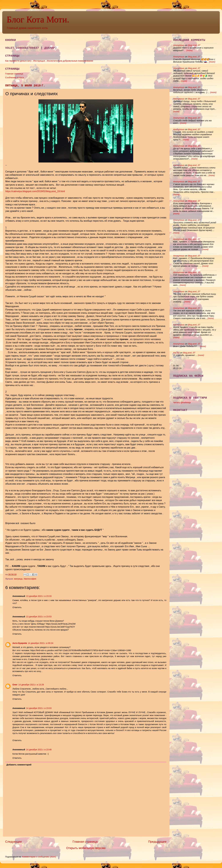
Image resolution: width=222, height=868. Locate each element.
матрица (18, 579)
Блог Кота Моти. (38, 19)
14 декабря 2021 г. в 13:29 (31, 685)
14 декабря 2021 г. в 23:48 (39, 750)
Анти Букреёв (20, 643)
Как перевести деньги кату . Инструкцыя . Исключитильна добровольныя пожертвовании (49, 61)
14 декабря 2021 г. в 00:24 (41, 643)
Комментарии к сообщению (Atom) (39, 857)
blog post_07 (194, 45)
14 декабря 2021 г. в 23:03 (39, 708)
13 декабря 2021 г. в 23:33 (39, 596)
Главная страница (14, 74)
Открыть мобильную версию (86, 848)
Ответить (17, 607)
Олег (15, 685)
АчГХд (176, 353)
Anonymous (179, 45)
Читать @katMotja (182, 402)
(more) (189, 50)
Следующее (14, 842)
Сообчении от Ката (15, 78)
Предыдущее (157, 842)
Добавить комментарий (19, 765)
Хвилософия (30, 579)
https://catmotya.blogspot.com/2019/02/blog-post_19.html (35, 191)
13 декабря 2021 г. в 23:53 (39, 617)
